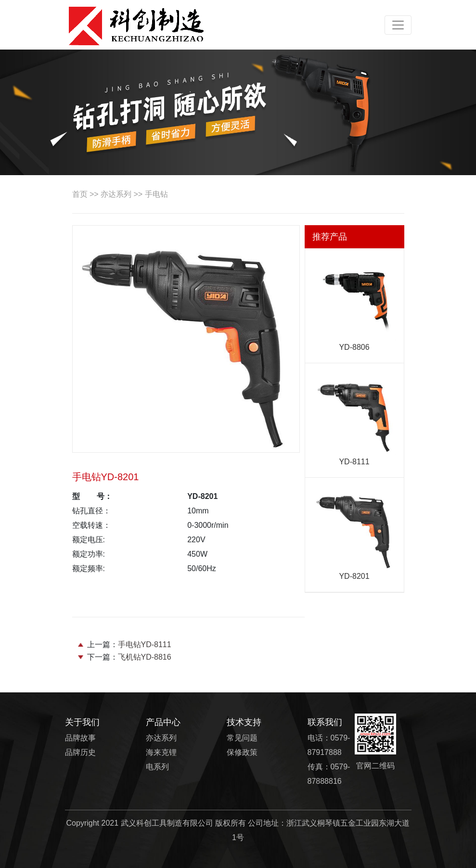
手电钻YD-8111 (145, 645)
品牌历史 (80, 752)
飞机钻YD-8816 (145, 657)
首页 (80, 194)
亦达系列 (116, 194)
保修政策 (242, 752)
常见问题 (242, 738)
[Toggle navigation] (398, 25)
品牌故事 (80, 738)
